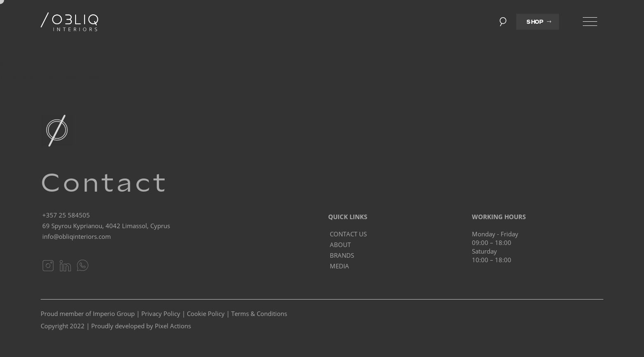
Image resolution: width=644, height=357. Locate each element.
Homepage (61, 76)
